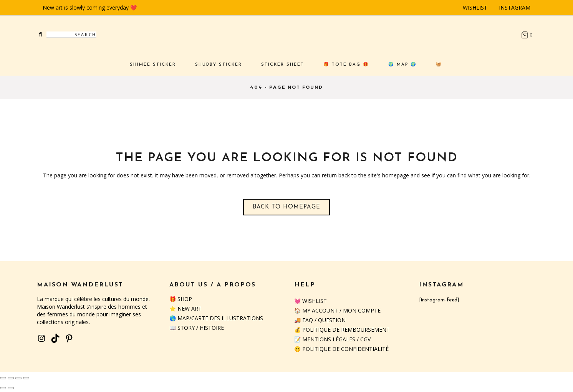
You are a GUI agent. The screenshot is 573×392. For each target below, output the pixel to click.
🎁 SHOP (181, 299)
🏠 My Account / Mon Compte (337, 310)
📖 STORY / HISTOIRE (197, 328)
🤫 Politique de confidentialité (341, 349)
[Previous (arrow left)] (3, 388)
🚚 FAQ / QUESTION (320, 320)
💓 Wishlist (311, 301)
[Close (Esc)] (26, 378)
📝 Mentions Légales (325, 339)
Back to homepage (286, 207)
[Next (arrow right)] (11, 388)
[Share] (18, 378)
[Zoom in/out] (3, 378)
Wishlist (475, 7)
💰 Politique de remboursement (342, 330)
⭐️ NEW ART (185, 308)
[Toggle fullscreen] (11, 378)
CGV (365, 339)
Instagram (515, 7)
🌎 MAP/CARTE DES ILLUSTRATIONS (216, 318)
